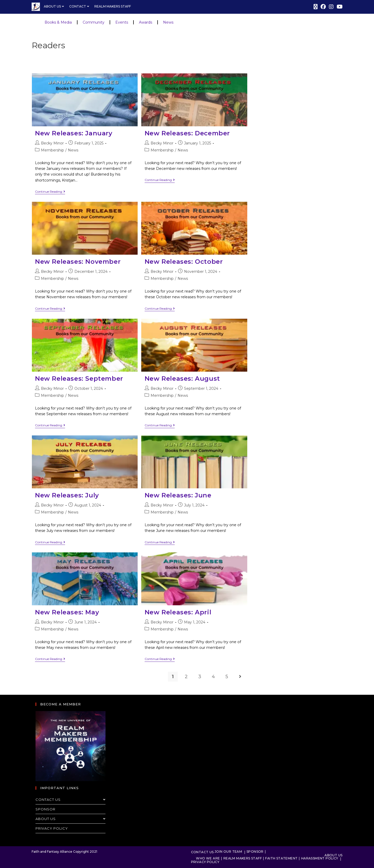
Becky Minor (52, 143)
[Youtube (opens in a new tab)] (339, 7)
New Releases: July (67, 495)
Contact (80, 6)
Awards (146, 22)
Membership (52, 150)
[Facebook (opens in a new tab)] (323, 7)
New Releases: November (78, 262)
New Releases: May (67, 612)
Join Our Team (228, 852)
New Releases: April (178, 612)
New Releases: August (182, 379)
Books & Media (58, 22)
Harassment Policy (320, 858)
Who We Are (208, 858)
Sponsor (45, 809)
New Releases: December (187, 133)
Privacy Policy (52, 828)
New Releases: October (184, 262)
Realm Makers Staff (113, 6)
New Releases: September (79, 379)
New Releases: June (178, 495)
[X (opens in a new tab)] (316, 7)
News (168, 22)
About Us (55, 6)
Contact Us (70, 800)
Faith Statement (281, 858)
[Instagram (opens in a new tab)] (331, 7)
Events (122, 22)
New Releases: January (74, 133)
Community (94, 22)
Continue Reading (50, 192)
